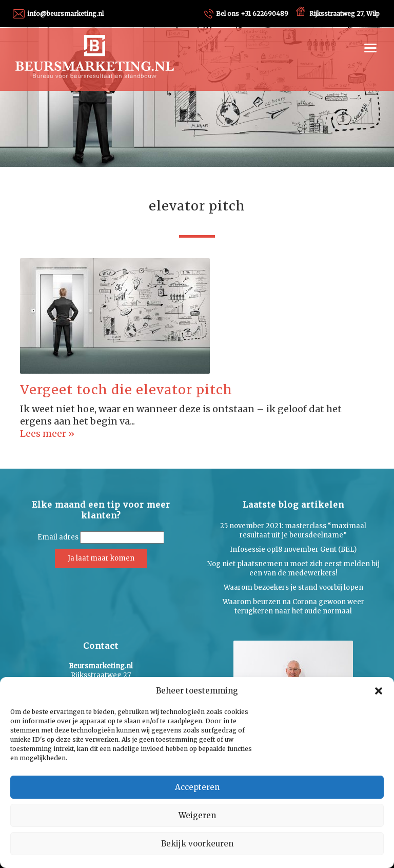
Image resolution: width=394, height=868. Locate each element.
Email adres (58, 537)
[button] (379, 691)
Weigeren (197, 815)
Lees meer (44, 433)
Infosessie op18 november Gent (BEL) (293, 549)
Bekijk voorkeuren (197, 844)
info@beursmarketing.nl (65, 14)
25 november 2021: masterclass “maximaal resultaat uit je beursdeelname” (293, 531)
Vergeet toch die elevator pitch (126, 390)
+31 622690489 (252, 14)
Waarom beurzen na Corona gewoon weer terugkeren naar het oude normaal (293, 606)
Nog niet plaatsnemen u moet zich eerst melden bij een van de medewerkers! (293, 568)
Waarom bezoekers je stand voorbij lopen (293, 587)
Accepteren (197, 787)
